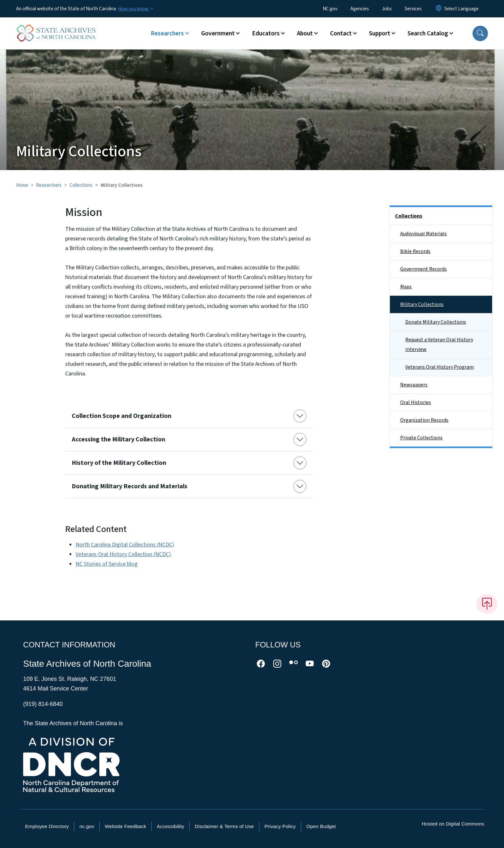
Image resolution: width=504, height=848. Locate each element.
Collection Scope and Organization (122, 416)
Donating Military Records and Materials (130, 486)
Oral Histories (416, 402)
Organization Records (424, 420)
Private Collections (421, 438)
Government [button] (218, 33)
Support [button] (380, 33)
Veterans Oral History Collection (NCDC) (123, 554)
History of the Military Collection (119, 463)
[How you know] (136, 9)
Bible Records (415, 251)
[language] (461, 9)
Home (22, 185)
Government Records (423, 269)
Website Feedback (126, 826)
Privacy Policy (280, 826)
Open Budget (321, 826)
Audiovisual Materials (423, 234)
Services (413, 9)
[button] (480, 33)
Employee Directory (47, 826)
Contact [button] (341, 33)
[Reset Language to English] (439, 9)
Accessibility (171, 826)
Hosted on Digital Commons (453, 824)
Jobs (387, 9)
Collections (81, 185)
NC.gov (330, 9)
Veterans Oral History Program (440, 367)
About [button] (305, 33)
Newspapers (414, 385)
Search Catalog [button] (428, 33)
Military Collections (422, 304)
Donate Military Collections (436, 322)
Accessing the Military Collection (118, 439)
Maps (406, 287)
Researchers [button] (167, 33)
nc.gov (87, 826)
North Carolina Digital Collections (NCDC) (125, 545)
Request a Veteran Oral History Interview (439, 345)
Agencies (360, 9)
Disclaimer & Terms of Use (224, 826)
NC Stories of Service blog (107, 564)
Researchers (49, 185)
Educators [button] (266, 33)
